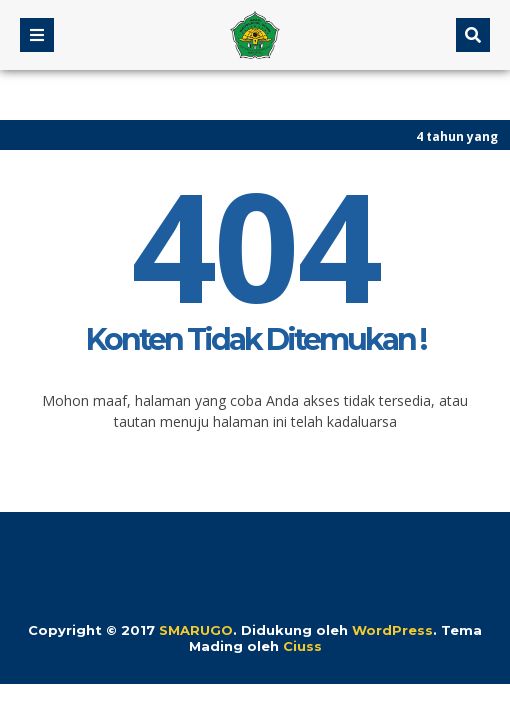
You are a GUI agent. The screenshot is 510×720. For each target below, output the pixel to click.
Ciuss (302, 646)
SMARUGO (196, 630)
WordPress (392, 630)
